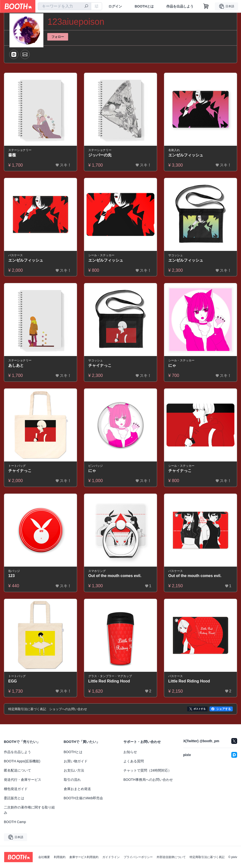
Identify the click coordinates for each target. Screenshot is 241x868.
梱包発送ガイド (16, 789)
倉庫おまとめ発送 (77, 789)
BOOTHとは (144, 6)
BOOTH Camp (15, 822)
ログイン (115, 6)
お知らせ (130, 752)
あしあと (16, 365)
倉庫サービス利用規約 (84, 857)
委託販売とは (14, 798)
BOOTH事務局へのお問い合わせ (148, 780)
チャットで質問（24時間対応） (147, 770)
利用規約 (60, 857)
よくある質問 (134, 761)
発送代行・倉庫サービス (23, 780)
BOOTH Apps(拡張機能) (22, 761)
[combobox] (64, 6)
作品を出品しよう (180, 6)
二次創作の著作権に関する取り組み (29, 810)
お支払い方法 (74, 770)
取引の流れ (72, 780)
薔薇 (12, 155)
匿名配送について (17, 770)
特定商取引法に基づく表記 (207, 857)
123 (12, 576)
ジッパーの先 (100, 155)
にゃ (172, 365)
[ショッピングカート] (206, 6)
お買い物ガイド (76, 761)
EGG (13, 681)
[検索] (86, 7)
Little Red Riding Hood (109, 681)
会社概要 (44, 857)
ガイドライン (111, 857)
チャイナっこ (100, 365)
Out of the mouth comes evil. (115, 576)
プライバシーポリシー (138, 857)
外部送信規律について (171, 857)
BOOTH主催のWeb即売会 (83, 798)
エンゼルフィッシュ (186, 155)
